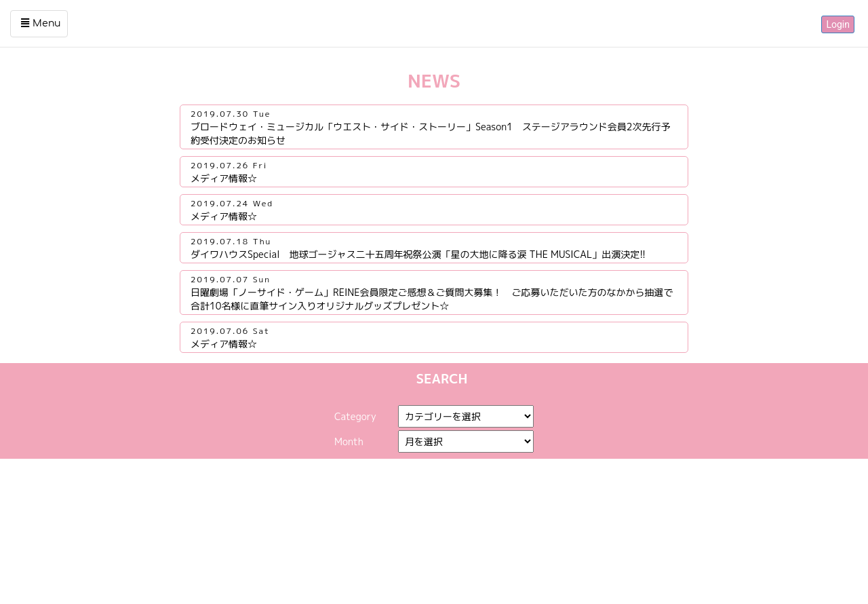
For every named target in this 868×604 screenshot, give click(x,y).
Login (838, 24)
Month (349, 441)
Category (355, 416)
